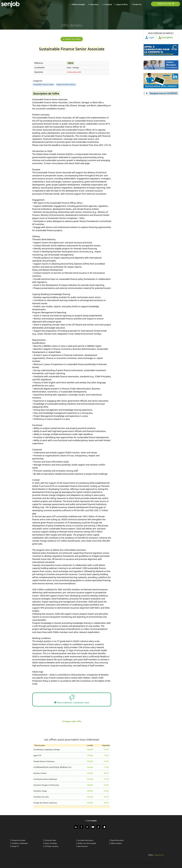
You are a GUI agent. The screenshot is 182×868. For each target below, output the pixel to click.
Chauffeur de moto (41, 797)
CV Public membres (51, 846)
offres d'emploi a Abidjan (148, 863)
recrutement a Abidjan (158, 863)
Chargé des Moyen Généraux (45, 803)
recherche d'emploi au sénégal (25, 863)
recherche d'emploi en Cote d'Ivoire (93, 863)
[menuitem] (78, 4)
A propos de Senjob (18, 840)
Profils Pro (136, 4)
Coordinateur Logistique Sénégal (47, 749)
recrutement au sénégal (61, 863)
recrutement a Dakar (81, 863)
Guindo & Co (159, 855)
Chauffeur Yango (40, 791)
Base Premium (83, 846)
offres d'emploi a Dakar (71, 863)
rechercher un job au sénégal (38, 863)
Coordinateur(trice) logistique (45, 779)
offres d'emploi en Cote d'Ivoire (123, 863)
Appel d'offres (121, 4)
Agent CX (37, 755)
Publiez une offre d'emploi (87, 843)
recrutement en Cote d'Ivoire (136, 863)
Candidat (107, 4)
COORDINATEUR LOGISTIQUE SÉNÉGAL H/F (52, 767)
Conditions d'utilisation (20, 843)
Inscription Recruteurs (85, 840)
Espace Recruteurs (117, 840)
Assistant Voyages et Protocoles (46, 785)
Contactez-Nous (50, 840)
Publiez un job (166, 4)
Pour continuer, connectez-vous (72, 700)
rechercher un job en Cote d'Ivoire (108, 863)
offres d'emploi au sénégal (50, 863)
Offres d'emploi (116, 843)
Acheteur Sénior (40, 773)
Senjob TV (15, 846)
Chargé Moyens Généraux (44, 761)
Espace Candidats (51, 843)
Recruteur (93, 4)
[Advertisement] (161, 118)
